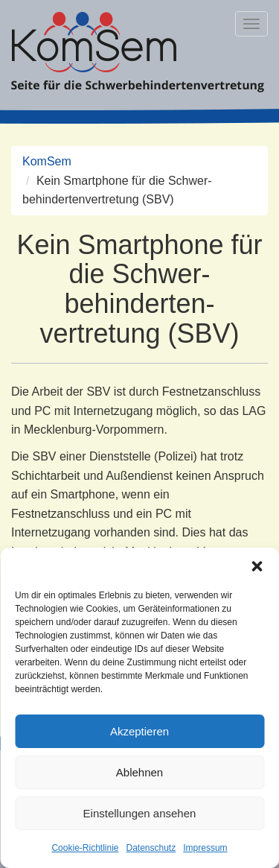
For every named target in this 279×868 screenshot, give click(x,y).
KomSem (47, 161)
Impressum (205, 848)
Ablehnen (139, 772)
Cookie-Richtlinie (85, 848)
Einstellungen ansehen (140, 813)
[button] (257, 566)
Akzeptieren (139, 731)
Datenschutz (151, 848)
